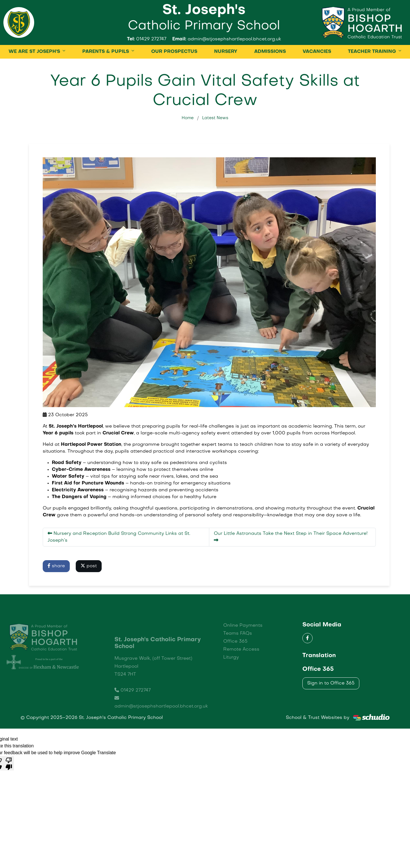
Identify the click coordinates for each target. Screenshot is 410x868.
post (89, 584)
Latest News (215, 137)
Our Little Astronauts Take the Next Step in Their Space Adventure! (291, 555)
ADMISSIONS (270, 71)
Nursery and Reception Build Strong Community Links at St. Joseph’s (119, 555)
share (56, 584)
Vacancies (317, 71)
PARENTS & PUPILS (106, 71)
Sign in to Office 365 (331, 702)
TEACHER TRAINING (372, 71)
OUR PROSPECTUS (174, 71)
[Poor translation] (9, 782)
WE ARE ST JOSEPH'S (34, 71)
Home (188, 137)
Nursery (226, 71)
